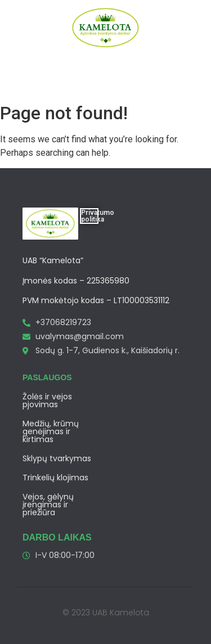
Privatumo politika (98, 216)
